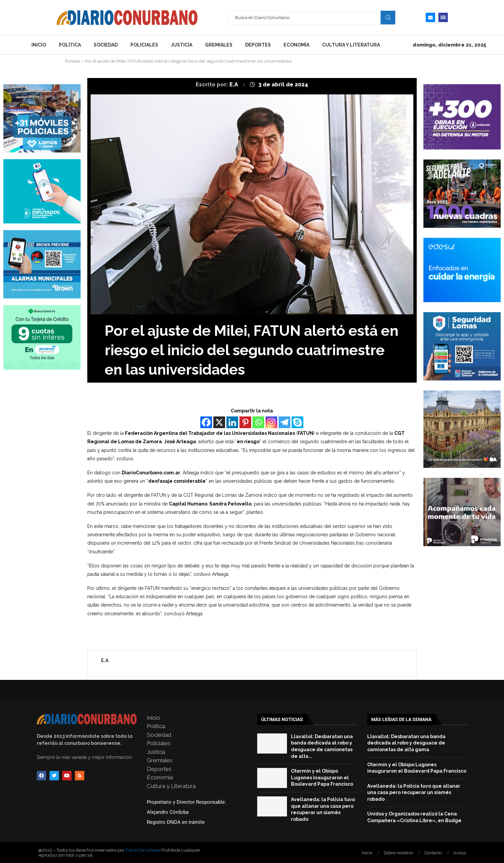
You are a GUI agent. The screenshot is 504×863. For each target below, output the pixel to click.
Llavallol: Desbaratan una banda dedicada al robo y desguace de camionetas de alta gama (406, 743)
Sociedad (106, 45)
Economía (296, 45)
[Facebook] (206, 422)
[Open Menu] (443, 17)
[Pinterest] (245, 422)
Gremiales (219, 45)
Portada (73, 61)
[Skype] (297, 422)
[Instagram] (271, 422)
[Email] (430, 17)
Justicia (182, 45)
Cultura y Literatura (351, 45)
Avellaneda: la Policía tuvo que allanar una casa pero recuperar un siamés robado (414, 793)
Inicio (39, 45)
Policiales (144, 45)
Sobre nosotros (398, 853)
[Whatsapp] (258, 422)
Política (70, 45)
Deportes (258, 45)
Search (388, 17)
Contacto (433, 853)
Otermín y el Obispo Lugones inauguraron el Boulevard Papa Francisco (322, 777)
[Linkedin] (232, 422)
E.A (234, 85)
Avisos (460, 853)
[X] (219, 422)
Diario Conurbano (143, 850)
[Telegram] (284, 422)
